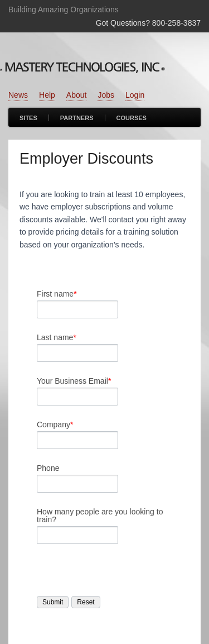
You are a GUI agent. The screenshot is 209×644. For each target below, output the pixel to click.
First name (57, 294)
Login (135, 95)
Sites (28, 118)
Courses (132, 118)
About (77, 95)
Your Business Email (74, 381)
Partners (77, 118)
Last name (57, 337)
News (18, 95)
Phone (48, 468)
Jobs (106, 95)
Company (55, 424)
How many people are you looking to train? (100, 516)
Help (47, 95)
